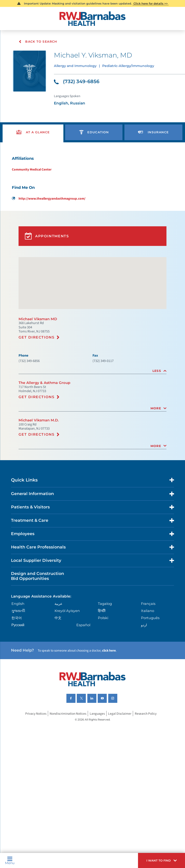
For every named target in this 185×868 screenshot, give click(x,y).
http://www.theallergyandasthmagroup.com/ (48, 207)
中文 (59, 654)
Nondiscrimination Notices (67, 756)
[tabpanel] (92, 186)
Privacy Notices (32, 756)
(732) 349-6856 (78, 84)
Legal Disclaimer (122, 756)
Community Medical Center (30, 177)
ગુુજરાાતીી (19, 647)
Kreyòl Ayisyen (68, 647)
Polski (103, 654)
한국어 (18, 654)
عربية (59, 639)
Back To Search (38, 42)
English (19, 639)
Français (148, 639)
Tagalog (105, 639)
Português (150, 654)
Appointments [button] (49, 248)
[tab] (92, 391)
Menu (11, 859)
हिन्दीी (101, 647)
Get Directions (38, 356)
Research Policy (149, 756)
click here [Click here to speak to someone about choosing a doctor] (118, 689)
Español (84, 661)
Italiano (148, 647)
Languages (99, 756)
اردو (144, 661)
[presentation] (33, 138)
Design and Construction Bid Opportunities (41, 610)
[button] (159, 860)
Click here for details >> (151, 4)
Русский (19, 661)
